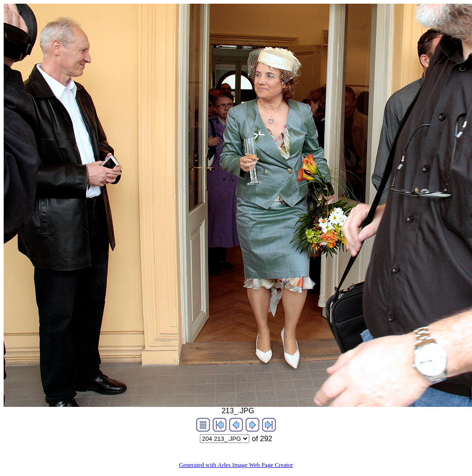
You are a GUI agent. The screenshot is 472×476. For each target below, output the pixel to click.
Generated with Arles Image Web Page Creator (236, 465)
